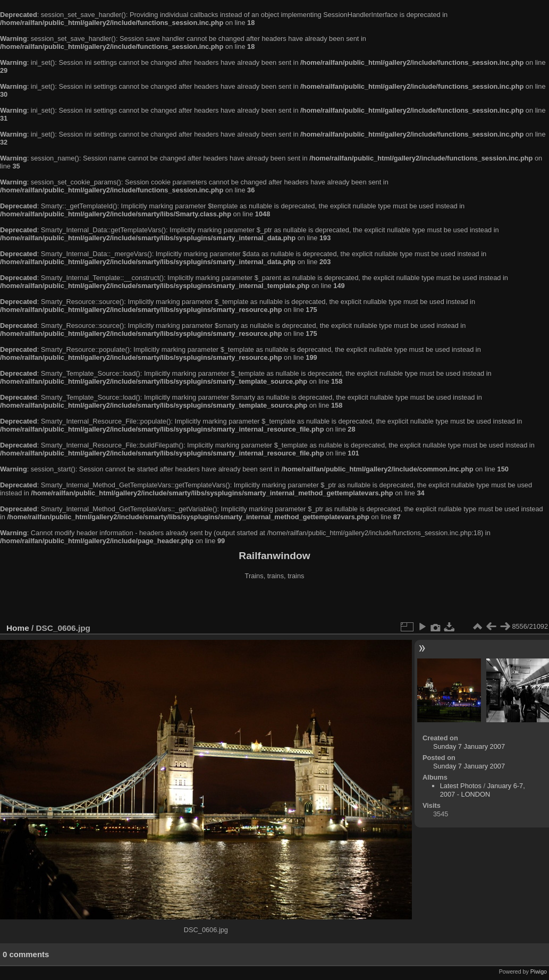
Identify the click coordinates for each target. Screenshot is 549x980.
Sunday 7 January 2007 (469, 746)
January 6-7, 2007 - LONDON (483, 790)
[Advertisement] (275, 603)
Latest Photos (461, 786)
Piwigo (539, 971)
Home (18, 628)
